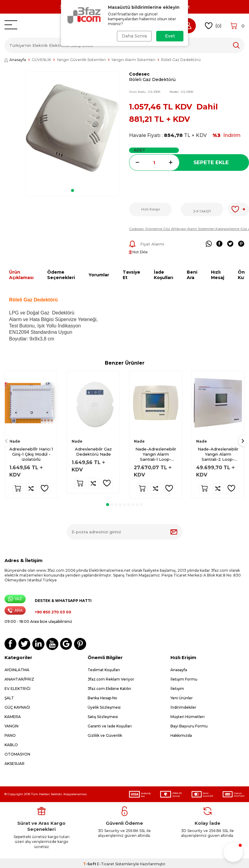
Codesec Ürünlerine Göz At (152, 229)
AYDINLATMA (17, 670)
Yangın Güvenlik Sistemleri (81, 60)
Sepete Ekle (211, 162)
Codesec (139, 74)
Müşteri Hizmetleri (188, 717)
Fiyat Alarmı (147, 244)
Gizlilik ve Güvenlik (105, 735)
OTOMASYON (17, 754)
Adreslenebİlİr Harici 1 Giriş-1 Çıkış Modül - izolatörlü (31, 454)
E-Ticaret (106, 864)
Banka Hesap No (102, 698)
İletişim (177, 689)
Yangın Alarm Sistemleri (133, 60)
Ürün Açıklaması (21, 275)
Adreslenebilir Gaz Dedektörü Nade (93, 452)
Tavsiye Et (131, 275)
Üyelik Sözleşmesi (104, 707)
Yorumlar (99, 275)
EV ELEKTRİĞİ (18, 689)
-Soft (90, 864)
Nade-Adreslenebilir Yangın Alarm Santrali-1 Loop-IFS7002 (156, 454)
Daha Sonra (134, 36)
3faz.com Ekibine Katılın (109, 689)
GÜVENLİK (41, 60)
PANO (10, 735)
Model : (181, 92)
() (213, 26)
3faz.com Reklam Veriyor (111, 679)
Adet (139, 150)
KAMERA (13, 717)
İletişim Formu (184, 679)
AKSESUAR (15, 764)
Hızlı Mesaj (218, 275)
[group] (73, 128)
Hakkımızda (181, 735)
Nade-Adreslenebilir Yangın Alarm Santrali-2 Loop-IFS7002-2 (218, 454)
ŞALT (9, 698)
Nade (15, 441)
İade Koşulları (163, 275)
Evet (170, 36)
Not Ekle (138, 252)
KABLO (11, 745)
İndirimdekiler (183, 707)
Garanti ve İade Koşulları (110, 726)
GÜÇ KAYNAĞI (17, 707)
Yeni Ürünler (182, 698)
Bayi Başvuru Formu (189, 726)
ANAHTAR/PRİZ (19, 679)
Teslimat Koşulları (104, 670)
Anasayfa (15, 60)
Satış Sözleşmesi (103, 717)
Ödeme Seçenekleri (61, 275)
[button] (73, 190)
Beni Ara (192, 275)
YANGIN (11, 726)
